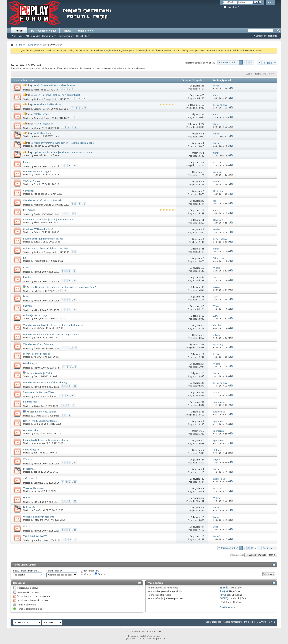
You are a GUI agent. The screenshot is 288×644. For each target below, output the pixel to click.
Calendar (35, 36)
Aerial (37, 89)
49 (85, 108)
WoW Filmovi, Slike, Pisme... (48, 104)
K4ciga (37, 406)
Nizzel (37, 223)
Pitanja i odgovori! (43, 124)
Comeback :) (30, 191)
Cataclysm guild (31, 450)
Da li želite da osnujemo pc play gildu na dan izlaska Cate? (65, 287)
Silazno (100, 574)
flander (37, 146)
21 (75, 501)
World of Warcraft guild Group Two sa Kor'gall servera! (52, 334)
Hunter (27, 497)
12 (73, 396)
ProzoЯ (37, 184)
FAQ (27, 36)
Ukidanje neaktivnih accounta (39, 517)
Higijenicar (39, 194)
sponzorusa (39, 443)
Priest (26, 267)
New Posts (17, 36)
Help (270, 3)
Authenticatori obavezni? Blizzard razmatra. (46, 248)
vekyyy (37, 357)
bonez (37, 472)
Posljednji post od (223, 80)
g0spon (37, 338)
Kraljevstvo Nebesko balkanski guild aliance (46, 440)
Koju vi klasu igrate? (46, 412)
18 (75, 309)
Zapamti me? (231, 7)
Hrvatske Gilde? (31, 430)
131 (75, 127)
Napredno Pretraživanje (265, 36)
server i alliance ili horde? (37, 354)
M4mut (37, 166)
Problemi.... (29, 469)
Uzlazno (86, 574)
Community (48, 36)
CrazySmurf (39, 510)
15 (75, 463)
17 (75, 281)
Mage (26, 296)
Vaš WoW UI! (30, 478)
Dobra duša (29, 507)
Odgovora (186, 80)
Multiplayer (32, 45)
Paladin (27, 277)
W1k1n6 (38, 155)
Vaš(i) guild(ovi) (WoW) (35, 536)
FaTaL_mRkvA (40, 318)
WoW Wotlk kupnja (33, 488)
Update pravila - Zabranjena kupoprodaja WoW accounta (63, 152)
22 (75, 386)
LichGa (37, 291)
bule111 (38, 242)
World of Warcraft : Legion (37, 171)
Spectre (37, 483)
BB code (224, 588)
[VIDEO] (224, 598)
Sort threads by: (55, 571)
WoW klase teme (43, 133)
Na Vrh (272, 555)
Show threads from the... (26, 571)
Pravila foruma (227, 607)
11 (252, 62)
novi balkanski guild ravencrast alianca (43, 239)
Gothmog (38, 424)
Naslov (17, 80)
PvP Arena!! (29, 210)
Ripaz (36, 396)
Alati (248, 74)
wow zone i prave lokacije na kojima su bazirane (48, 219)
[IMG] (223, 595)
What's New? (85, 31)
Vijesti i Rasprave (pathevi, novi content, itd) (57, 95)
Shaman (27, 306)
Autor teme (28, 80)
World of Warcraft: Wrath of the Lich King (45, 382)
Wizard (37, 128)
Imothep (38, 540)
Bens (36, 376)
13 (75, 300)
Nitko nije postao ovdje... (36, 315)
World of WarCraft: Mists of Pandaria (43, 200)
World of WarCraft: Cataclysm (39, 344)
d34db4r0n (39, 328)
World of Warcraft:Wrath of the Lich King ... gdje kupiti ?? (53, 325)
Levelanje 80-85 (43, 373)
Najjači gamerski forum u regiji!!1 (240, 622)
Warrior (27, 526)
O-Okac (37, 416)
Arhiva (263, 622)
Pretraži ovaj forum (264, 74)
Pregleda (198, 80)
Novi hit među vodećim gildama (40, 421)
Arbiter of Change (42, 99)
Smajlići (224, 591)
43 (74, 348)
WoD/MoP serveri (33, 181)
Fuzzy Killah (39, 433)
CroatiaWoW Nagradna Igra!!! (39, 229)
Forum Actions (65, 36)
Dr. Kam (37, 491)
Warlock (27, 459)
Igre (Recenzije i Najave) (43, 31)
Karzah (37, 136)
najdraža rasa (30, 402)
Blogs (68, 31)
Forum (19, 31)
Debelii (37, 232)
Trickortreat (39, 261)
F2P (25, 258)
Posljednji (269, 63)
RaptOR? (38, 368)
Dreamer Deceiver (42, 109)
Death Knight (30, 363)
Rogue (26, 162)
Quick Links (82, 36)
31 (75, 165)
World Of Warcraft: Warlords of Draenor (55, 85)
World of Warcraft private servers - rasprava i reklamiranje (64, 143)
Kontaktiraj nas (213, 622)
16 (85, 98)
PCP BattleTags (41, 114)
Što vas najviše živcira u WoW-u (40, 392)
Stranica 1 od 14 (230, 62)
